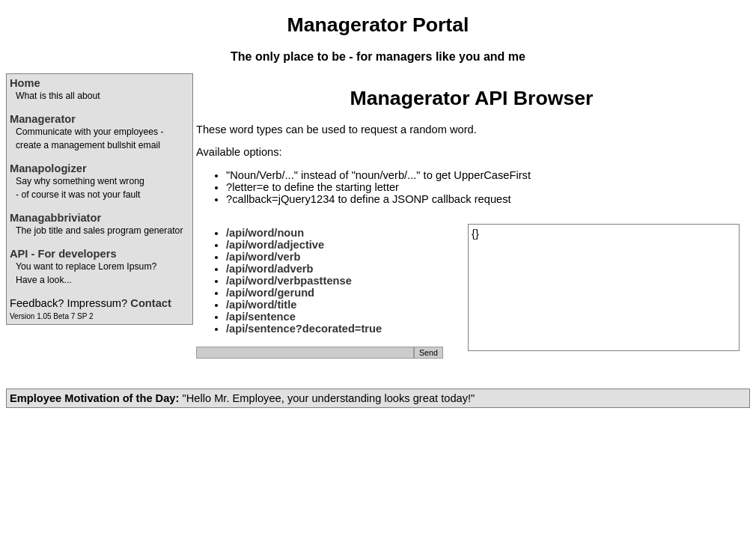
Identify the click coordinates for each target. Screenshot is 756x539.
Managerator (43, 119)
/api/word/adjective (275, 245)
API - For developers (63, 254)
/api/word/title (261, 305)
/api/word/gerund (270, 293)
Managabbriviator (55, 218)
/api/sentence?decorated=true (304, 329)
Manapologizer (48, 168)
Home (25, 83)
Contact (151, 303)
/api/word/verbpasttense (289, 281)
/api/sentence (261, 317)
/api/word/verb (263, 257)
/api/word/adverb (269, 269)
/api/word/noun (265, 233)
